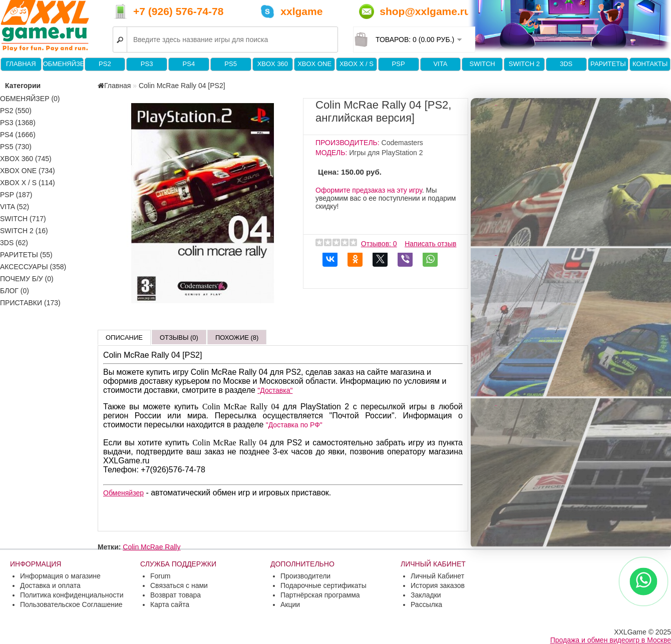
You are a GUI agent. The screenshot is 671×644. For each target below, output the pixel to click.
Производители (305, 576)
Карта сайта (170, 604)
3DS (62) (14, 243)
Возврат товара (176, 595)
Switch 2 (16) (24, 231)
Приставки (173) (30, 303)
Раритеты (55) (26, 255)
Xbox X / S (357, 64)
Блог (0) (15, 291)
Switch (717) (23, 219)
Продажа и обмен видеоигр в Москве (611, 640)
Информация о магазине (60, 576)
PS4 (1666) (18, 135)
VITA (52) (15, 207)
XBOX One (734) (28, 171)
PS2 (105, 64)
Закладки (426, 595)
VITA (440, 64)
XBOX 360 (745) (26, 159)
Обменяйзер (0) (30, 99)
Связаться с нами (179, 585)
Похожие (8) (237, 338)
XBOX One (314, 64)
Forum (160, 576)
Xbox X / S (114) (28, 183)
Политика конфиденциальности (72, 595)
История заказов (438, 585)
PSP (399, 64)
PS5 (231, 64)
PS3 (147, 64)
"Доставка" (275, 390)
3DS (566, 64)
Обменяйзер (63, 64)
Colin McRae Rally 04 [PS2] (182, 86)
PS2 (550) (16, 111)
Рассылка (426, 604)
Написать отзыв (430, 244)
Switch (482, 64)
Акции (290, 604)
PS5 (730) (16, 147)
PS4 (189, 64)
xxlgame (301, 11)
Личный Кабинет (437, 576)
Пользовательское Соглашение (71, 604)
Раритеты (608, 64)
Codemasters (402, 143)
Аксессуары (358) (33, 267)
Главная (21, 64)
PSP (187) (16, 195)
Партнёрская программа (320, 595)
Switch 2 (524, 64)
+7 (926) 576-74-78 (178, 11)
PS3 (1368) (18, 123)
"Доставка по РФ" (294, 425)
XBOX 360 (273, 64)
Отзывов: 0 (379, 244)
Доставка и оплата (50, 585)
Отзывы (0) (179, 338)
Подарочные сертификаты (323, 585)
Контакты (650, 64)
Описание (124, 338)
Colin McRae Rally (151, 547)
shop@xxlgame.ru (425, 11)
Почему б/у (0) (27, 279)
